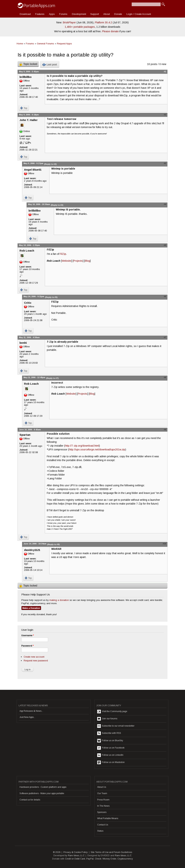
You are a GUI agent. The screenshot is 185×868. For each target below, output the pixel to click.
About (107, 14)
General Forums (45, 44)
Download (25, 14)
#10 (164, 544)
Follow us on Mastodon (111, 762)
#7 (165, 337)
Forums (63, 14)
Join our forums (107, 719)
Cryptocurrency (125, 859)
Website (66, 261)
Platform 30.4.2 (103, 22)
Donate (118, 14)
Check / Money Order (106, 859)
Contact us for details (30, 800)
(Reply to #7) (52, 378)
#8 (165, 377)
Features (40, 14)
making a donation (59, 600)
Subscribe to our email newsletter (116, 726)
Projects (78, 261)
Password (27, 646)
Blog (87, 261)
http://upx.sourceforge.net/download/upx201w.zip (97, 449)
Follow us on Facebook (111, 748)
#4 (165, 204)
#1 (165, 72)
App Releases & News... (31, 711)
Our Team (102, 793)
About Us (102, 787)
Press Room (103, 800)
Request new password (36, 661)
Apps (52, 14)
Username (28, 635)
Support (95, 14)
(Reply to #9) (53, 544)
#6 (165, 296)
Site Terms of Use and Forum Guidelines (111, 852)
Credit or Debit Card (75, 859)
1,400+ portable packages (80, 27)
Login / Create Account (139, 14)
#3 (165, 163)
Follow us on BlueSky (110, 741)
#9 (165, 430)
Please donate (110, 31)
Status (100, 831)
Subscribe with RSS (109, 733)
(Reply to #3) (57, 205)
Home (20, 44)
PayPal (90, 859)
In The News (103, 806)
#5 (165, 245)
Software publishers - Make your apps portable (42, 793)
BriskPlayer (69, 22)
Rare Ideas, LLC (76, 856)
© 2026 (57, 852)
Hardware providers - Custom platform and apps (43, 787)
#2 (165, 115)
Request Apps (64, 44)
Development (79, 14)
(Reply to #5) (51, 297)
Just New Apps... (27, 717)
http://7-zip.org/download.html (82, 446)
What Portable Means (108, 818)
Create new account (34, 657)
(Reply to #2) (50, 164)
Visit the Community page (112, 712)
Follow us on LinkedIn (110, 755)
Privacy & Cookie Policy (76, 852)
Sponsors (102, 812)
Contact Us (103, 825)
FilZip (63, 254)
